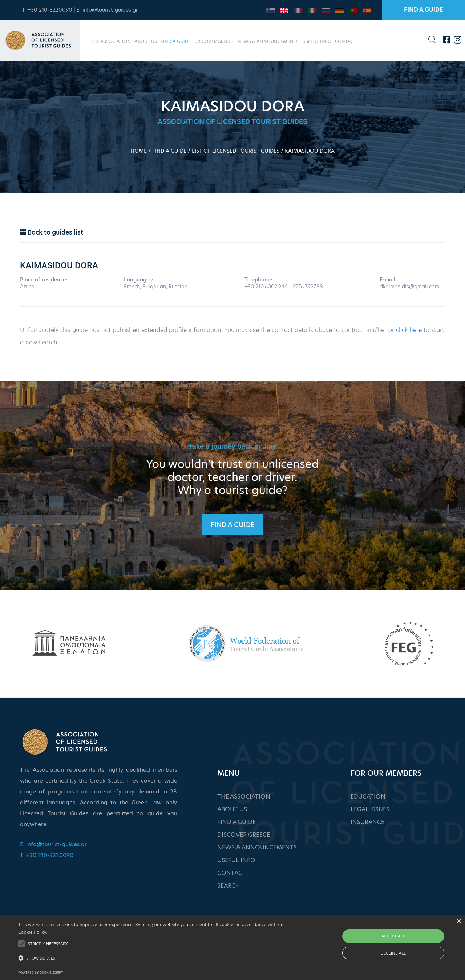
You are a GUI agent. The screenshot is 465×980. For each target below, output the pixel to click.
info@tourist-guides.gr (110, 10)
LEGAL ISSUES (370, 809)
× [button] (459, 922)
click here (409, 330)
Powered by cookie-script (41, 973)
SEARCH (229, 886)
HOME (139, 151)
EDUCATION (368, 797)
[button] (157, 958)
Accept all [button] (393, 936)
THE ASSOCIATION (111, 41)
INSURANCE (367, 822)
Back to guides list (52, 232)
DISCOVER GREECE (214, 41)
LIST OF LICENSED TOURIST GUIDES (236, 151)
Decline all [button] (393, 953)
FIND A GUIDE (424, 10)
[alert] (232, 948)
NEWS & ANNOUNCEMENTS (268, 41)
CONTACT (345, 41)
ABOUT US (146, 41)
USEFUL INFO (317, 41)
